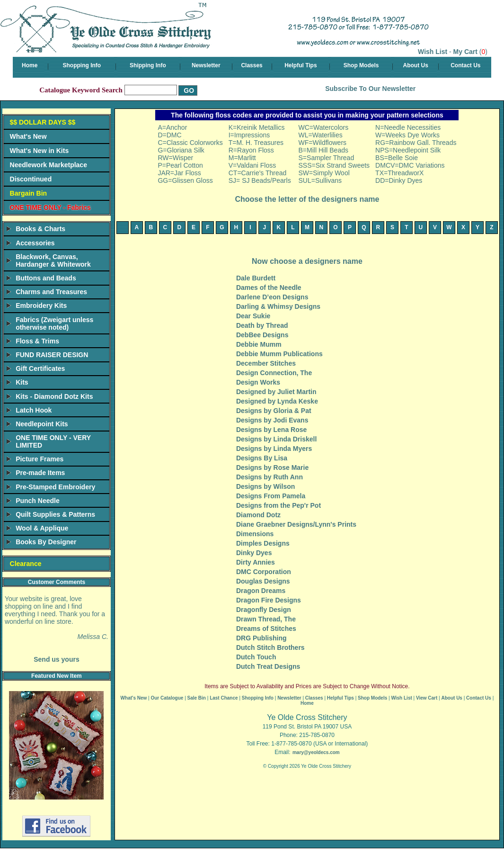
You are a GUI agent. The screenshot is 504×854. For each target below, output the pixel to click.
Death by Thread (262, 325)
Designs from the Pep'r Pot (279, 505)
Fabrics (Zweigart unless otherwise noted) (54, 324)
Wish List (433, 52)
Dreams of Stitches (266, 629)
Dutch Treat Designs (268, 666)
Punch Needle (38, 501)
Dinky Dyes (254, 553)
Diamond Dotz (258, 515)
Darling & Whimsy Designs (278, 306)
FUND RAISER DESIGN (52, 355)
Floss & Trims (37, 341)
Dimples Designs (263, 543)
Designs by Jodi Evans (272, 420)
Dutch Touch (256, 657)
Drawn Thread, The (266, 619)
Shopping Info (82, 65)
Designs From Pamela (271, 496)
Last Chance (224, 698)
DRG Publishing (261, 638)
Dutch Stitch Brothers (270, 647)
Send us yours (56, 659)
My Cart (465, 52)
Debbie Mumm (259, 344)
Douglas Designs (263, 581)
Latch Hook (34, 410)
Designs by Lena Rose (271, 430)
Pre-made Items (40, 473)
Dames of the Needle (269, 288)
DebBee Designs (262, 335)
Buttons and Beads (46, 278)
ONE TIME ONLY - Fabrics (50, 207)
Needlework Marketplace (49, 165)
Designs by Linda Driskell (276, 439)
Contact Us (465, 65)
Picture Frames (40, 459)
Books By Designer (46, 542)
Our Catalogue (167, 698)
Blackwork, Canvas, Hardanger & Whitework (53, 261)
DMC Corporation (264, 572)
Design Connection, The (274, 373)
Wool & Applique (42, 528)
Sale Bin (197, 698)
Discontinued (31, 179)
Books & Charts (40, 229)
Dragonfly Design (264, 610)
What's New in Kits (40, 151)
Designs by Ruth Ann (270, 477)
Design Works (258, 382)
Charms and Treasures (51, 292)
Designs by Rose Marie (272, 467)
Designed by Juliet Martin (276, 392)
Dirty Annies (256, 562)
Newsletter (206, 65)
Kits (22, 382)
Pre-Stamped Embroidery (55, 487)
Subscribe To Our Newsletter (370, 89)
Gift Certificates (40, 369)
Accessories (35, 243)
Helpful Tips (301, 65)
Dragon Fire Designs (269, 600)
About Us (415, 65)
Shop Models (361, 65)
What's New (28, 136)
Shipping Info (148, 65)
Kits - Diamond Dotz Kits (54, 396)
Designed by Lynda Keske (277, 401)
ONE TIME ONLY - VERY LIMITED (53, 441)
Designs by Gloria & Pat (274, 411)
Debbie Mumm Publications (279, 354)
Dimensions (255, 534)
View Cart (427, 698)
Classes (252, 65)
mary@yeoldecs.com (316, 752)
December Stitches (266, 363)
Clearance (26, 564)
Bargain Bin (29, 193)
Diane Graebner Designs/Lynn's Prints (296, 524)
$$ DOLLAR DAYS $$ (43, 122)
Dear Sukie (253, 316)
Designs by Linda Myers (274, 449)
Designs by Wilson (265, 486)
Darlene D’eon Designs (272, 297)
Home (30, 65)
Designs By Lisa (262, 458)
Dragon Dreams (261, 591)
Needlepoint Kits (42, 424)
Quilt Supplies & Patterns (55, 514)
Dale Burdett (256, 278)
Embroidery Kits (41, 306)
